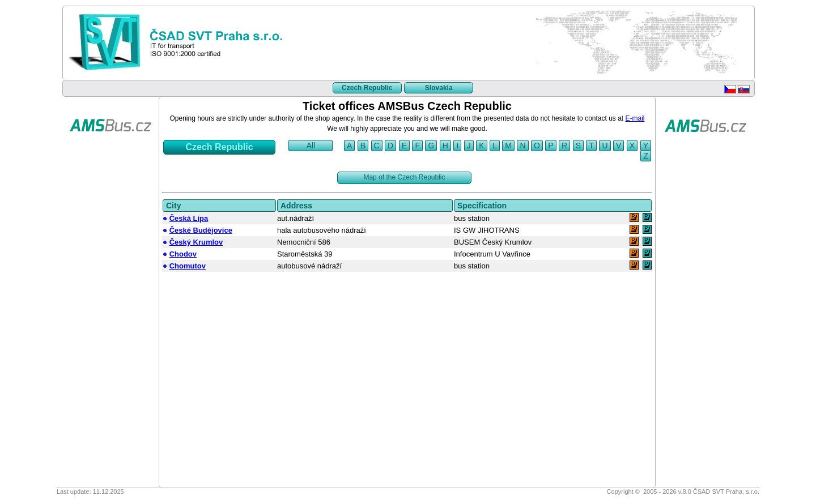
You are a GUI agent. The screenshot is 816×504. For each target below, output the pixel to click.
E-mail (635, 118)
